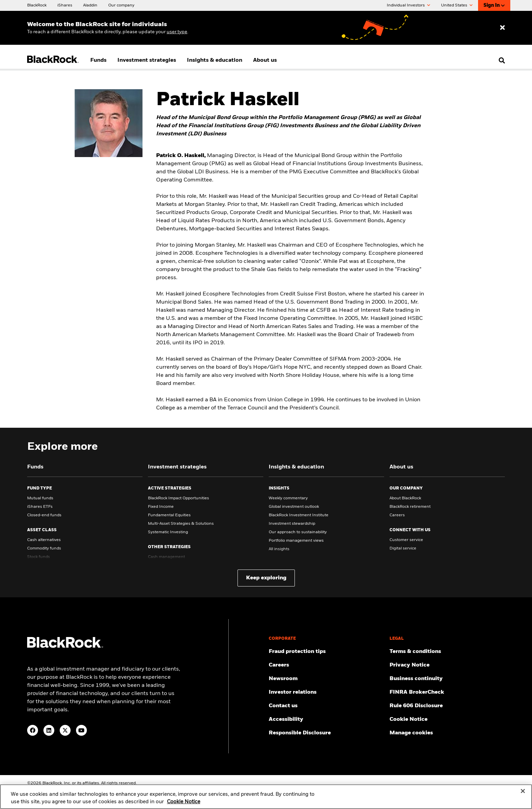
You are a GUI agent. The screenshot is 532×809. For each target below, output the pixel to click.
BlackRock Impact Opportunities (178, 498)
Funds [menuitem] (98, 60)
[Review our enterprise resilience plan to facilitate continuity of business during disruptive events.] (447, 679)
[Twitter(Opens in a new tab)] (65, 730)
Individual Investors (408, 5)
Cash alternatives (44, 540)
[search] (500, 60)
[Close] (523, 795)
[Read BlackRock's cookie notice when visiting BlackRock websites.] (447, 719)
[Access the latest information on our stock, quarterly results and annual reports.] (326, 692)
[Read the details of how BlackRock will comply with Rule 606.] (447, 706)
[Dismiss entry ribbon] (502, 28)
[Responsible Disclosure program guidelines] (326, 733)
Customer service (406, 540)
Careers (397, 515)
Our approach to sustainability (298, 532)
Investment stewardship (292, 524)
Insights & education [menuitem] (215, 60)
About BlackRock (405, 498)
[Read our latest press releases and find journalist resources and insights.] (326, 679)
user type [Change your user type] (177, 32)
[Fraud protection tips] (326, 652)
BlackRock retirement (410, 507)
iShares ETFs (40, 507)
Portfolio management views (296, 541)
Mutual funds (40, 498)
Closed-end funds (44, 515)
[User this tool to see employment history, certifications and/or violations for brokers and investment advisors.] (447, 692)
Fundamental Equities (169, 515)
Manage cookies (411, 733)
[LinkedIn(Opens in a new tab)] (49, 730)
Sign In (494, 6)
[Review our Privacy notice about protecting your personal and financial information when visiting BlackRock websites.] (447, 665)
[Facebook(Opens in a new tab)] (33, 730)
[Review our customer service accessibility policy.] (326, 719)
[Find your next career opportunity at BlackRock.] (326, 665)
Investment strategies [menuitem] (147, 60)
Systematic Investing (168, 532)
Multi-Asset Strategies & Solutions (181, 524)
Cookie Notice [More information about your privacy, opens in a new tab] (184, 806)
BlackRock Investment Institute (299, 515)
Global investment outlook (294, 507)
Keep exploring (266, 578)
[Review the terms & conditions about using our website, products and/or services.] (447, 652)
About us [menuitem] (265, 60)
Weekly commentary (288, 498)
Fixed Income (161, 507)
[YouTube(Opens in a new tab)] (81, 730)
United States (457, 5)
